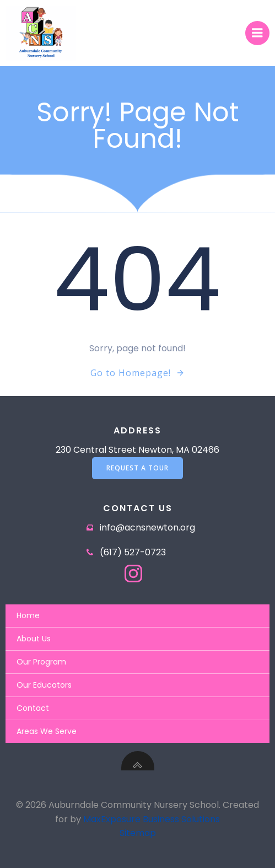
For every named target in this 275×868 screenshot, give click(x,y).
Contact (33, 708)
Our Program (41, 662)
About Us (34, 639)
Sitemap (138, 833)
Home (28, 615)
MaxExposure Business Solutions (152, 819)
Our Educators (44, 685)
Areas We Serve (47, 731)
